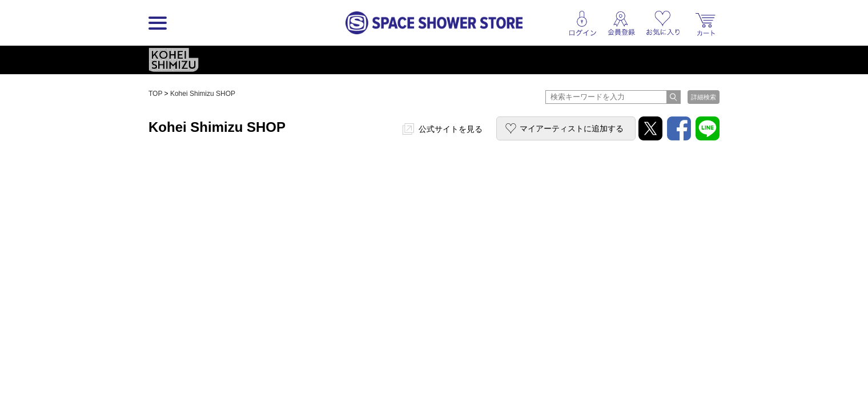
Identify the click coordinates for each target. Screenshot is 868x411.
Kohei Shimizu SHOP (203, 94)
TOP (155, 94)
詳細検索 (704, 97)
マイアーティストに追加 (572, 128)
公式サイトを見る (451, 129)
